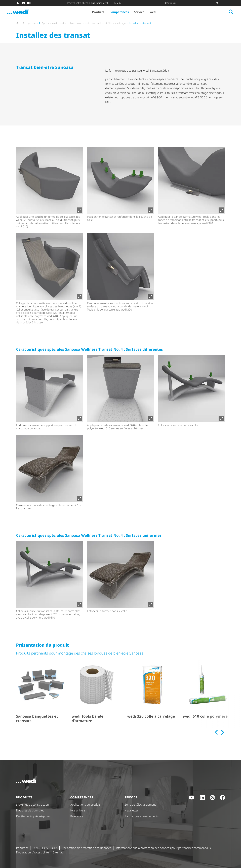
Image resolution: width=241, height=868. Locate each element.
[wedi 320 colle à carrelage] (152, 695)
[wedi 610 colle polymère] (208, 695)
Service (143, 13)
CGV (35, 848)
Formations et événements (142, 816)
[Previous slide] (216, 735)
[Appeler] (18, 3)
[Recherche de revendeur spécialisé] (29, 3)
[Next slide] (222, 735)
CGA (45, 848)
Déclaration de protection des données (86, 848)
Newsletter (131, 810)
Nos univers (78, 810)
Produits (102, 13)
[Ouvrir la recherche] (222, 14)
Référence (77, 816)
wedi (157, 13)
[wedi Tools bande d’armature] (97, 695)
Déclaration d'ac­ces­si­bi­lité (32, 852)
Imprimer (22, 848)
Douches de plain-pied (30, 810)
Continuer (171, 3)
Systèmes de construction (32, 805)
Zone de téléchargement (140, 805)
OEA (55, 848)
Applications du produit (85, 805)
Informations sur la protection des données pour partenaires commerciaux (163, 848)
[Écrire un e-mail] (23, 3)
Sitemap (58, 852)
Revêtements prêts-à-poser (33, 816)
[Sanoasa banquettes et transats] (41, 695)
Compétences (123, 13)
